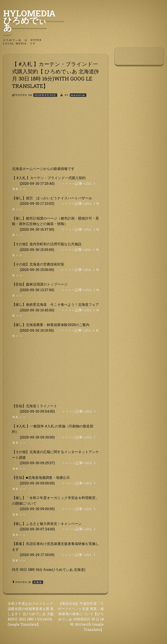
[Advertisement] (56, 135)
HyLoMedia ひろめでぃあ (34, 20)
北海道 (38, 582)
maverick (78, 95)
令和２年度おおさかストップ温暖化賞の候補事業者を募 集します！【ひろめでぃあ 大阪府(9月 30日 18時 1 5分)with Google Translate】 (31, 614)
